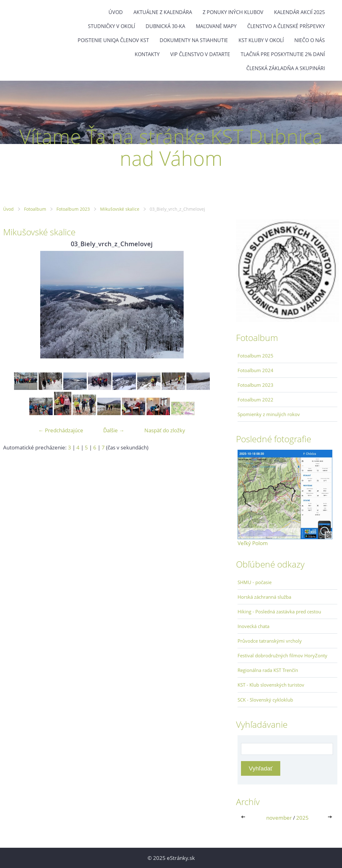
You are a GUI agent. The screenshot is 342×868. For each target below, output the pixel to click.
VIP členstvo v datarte (200, 54)
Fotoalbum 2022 (255, 400)
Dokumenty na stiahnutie (194, 40)
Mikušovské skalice (120, 209)
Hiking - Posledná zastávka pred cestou (279, 611)
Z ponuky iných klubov (233, 12)
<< (244, 818)
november (279, 818)
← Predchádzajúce (61, 430)
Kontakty (147, 54)
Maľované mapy (216, 26)
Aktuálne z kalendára (163, 12)
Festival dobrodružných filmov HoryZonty (282, 655)
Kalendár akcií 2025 (299, 12)
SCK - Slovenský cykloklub (265, 700)
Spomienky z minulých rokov (269, 414)
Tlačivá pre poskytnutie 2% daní (283, 54)
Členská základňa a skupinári (286, 68)
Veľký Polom (253, 543)
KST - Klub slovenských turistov (271, 685)
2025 (302, 818)
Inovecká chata (253, 626)
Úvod (116, 12)
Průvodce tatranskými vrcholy (270, 641)
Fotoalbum (35, 209)
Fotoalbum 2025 (255, 356)
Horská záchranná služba (264, 597)
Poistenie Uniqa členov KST (113, 40)
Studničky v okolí (111, 26)
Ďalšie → (114, 430)
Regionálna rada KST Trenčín (268, 670)
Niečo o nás (310, 40)
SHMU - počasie (255, 582)
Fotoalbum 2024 (255, 370)
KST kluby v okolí (261, 40)
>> (330, 818)
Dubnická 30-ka (165, 26)
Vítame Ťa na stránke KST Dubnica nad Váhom (171, 147)
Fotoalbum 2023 (73, 209)
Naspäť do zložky (165, 430)
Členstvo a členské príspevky (286, 26)
